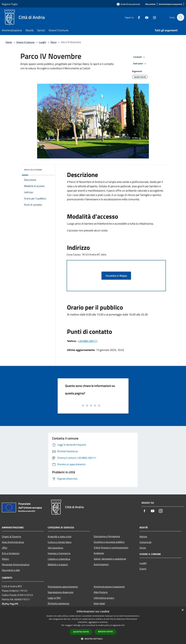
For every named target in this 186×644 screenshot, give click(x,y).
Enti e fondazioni (11, 553)
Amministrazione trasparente (109, 587)
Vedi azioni (140, 64)
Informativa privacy (104, 598)
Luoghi (42, 42)
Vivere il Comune (26, 42)
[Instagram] (153, 17)
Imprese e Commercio (59, 553)
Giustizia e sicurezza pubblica (109, 542)
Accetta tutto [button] (81, 632)
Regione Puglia (10, 4)
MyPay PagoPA (10, 604)
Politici (5, 559)
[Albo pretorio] (150, 4)
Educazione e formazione (107, 536)
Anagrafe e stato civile (60, 536)
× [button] (183, 610)
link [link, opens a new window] (123, 625)
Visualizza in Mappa (116, 276)
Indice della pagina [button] (33, 170)
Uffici (5, 548)
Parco (53, 42)
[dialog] (93, 625)
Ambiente (99, 553)
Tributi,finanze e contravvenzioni (111, 548)
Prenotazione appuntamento (63, 587)
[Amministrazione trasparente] (170, 4)
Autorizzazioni (101, 564)
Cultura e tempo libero (60, 542)
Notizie (143, 536)
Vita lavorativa (55, 548)
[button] (93, 639)
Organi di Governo (11, 536)
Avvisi (143, 548)
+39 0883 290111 (88, 341)
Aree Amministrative (13, 542)
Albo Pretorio (101, 592)
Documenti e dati (11, 570)
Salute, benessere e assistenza (110, 559)
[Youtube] (145, 17)
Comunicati (146, 542)
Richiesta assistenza (58, 603)
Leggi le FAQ (54, 598)
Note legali (99, 603)
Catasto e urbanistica (59, 559)
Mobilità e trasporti (58, 564)
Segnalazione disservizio (61, 592)
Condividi (140, 57)
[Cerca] (180, 17)
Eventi (143, 569)
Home (9, 42)
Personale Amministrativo (16, 564)
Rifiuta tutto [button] (105, 632)
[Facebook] (137, 17)
